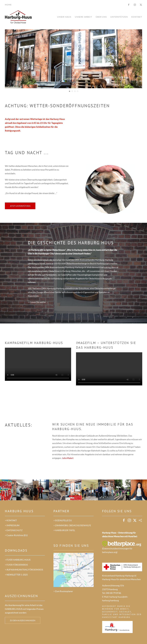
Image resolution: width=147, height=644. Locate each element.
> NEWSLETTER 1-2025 (16, 575)
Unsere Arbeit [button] (83, 17)
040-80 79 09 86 (113, 593)
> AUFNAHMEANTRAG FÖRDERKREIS (24, 570)
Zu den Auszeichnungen (23, 620)
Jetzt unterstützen (20, 206)
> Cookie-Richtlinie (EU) (16, 535)
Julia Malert (68, 458)
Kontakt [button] (137, 17)
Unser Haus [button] (64, 17)
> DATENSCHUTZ (14, 530)
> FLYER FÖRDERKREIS (16, 565)
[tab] (70, 91)
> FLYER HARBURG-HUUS (18, 560)
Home (8, 5)
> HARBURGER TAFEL (64, 530)
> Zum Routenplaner (63, 591)
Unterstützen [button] (119, 17)
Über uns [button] (101, 17)
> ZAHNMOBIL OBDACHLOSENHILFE (72, 525)
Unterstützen (73, 79)
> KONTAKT (11, 520)
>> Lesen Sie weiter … (38, 302)
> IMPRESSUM (12, 525)
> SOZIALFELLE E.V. (63, 520)
